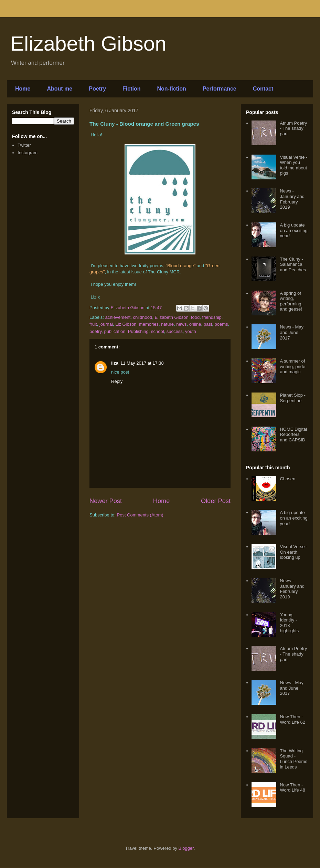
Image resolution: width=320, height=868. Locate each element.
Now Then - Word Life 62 (292, 719)
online (195, 324)
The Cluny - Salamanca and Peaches (293, 264)
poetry (95, 331)
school (158, 331)
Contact (263, 89)
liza (115, 363)
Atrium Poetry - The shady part (293, 128)
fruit (93, 324)
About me (60, 89)
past (208, 324)
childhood (143, 317)
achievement (118, 317)
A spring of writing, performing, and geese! (291, 301)
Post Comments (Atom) (140, 515)
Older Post (216, 501)
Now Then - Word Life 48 (292, 788)
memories (149, 324)
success (175, 331)
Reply (117, 381)
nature (167, 324)
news (181, 324)
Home (23, 89)
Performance (220, 89)
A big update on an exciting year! (294, 230)
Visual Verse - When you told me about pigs (294, 165)
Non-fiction (171, 89)
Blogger (186, 848)
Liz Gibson (126, 324)
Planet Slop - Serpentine (292, 398)
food (195, 317)
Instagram (28, 153)
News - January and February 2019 (292, 199)
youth (191, 331)
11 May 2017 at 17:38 (142, 363)
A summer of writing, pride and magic (292, 366)
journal (106, 324)
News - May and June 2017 (292, 332)
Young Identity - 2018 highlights (289, 623)
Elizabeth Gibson (88, 44)
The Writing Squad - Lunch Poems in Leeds (294, 759)
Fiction (131, 89)
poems (221, 324)
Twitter (24, 145)
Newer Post (106, 501)
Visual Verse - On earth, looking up (294, 552)
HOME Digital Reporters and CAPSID (293, 435)
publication (115, 331)
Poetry (97, 89)
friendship (212, 317)
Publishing (138, 331)
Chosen (287, 479)
